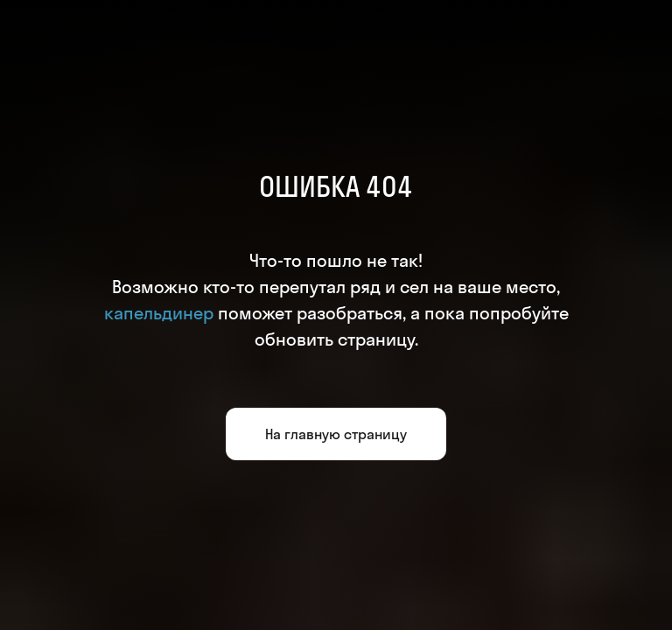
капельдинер (159, 313)
